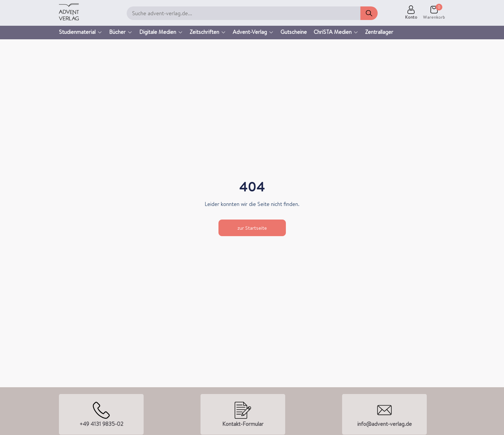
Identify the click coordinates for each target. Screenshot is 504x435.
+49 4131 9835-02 (101, 424)
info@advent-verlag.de (385, 424)
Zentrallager (379, 32)
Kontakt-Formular (243, 424)
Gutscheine (294, 32)
